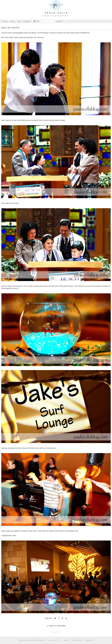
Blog (13, 21)
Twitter (62, 618)
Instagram (35, 21)
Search (59, 21)
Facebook (38, 21)
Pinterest (66, 618)
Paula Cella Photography (56, 7)
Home (5, 21)
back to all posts (56, 626)
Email (55, 618)
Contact (27, 21)
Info (19, 21)
